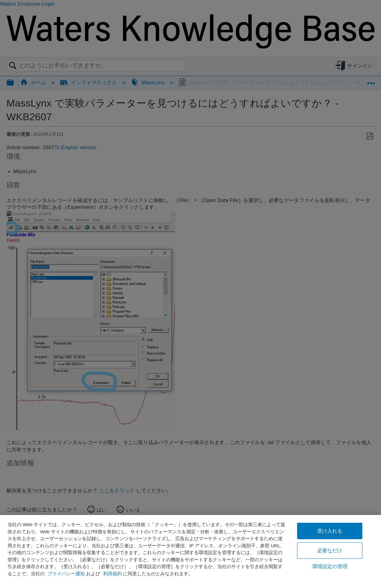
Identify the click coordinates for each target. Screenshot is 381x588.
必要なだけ (330, 551)
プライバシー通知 (66, 574)
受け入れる (330, 531)
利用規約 (112, 574)
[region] (190, 551)
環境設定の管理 (330, 566)
